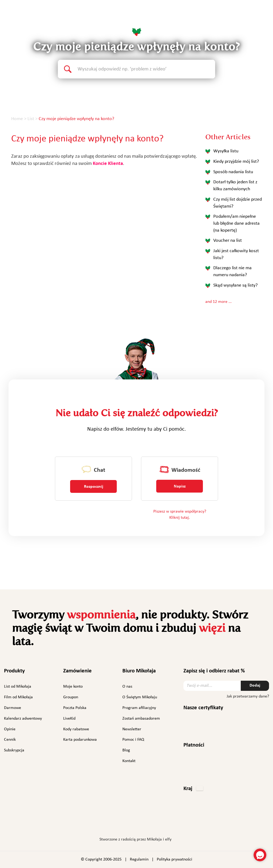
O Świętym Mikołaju (140, 697)
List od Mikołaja (18, 687)
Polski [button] (253, 15)
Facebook (107, 823)
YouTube (152, 823)
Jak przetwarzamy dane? (248, 696)
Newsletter (132, 729)
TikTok (166, 823)
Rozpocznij (94, 487)
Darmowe (13, 708)
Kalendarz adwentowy (23, 719)
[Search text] (146, 69)
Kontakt (129, 761)
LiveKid (69, 719)
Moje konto (73, 687)
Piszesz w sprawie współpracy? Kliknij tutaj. (180, 515)
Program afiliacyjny (139, 708)
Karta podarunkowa (80, 740)
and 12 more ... (218, 302)
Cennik (10, 740)
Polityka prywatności (174, 859)
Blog (126, 750)
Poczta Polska (75, 708)
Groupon (71, 697)
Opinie (10, 729)
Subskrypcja (14, 750)
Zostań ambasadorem (141, 719)
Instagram (120, 822)
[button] (193, 789)
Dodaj (255, 685)
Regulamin (139, 859)
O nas (127, 687)
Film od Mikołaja (18, 697)
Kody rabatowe (76, 729)
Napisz (180, 486)
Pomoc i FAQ (133, 740)
